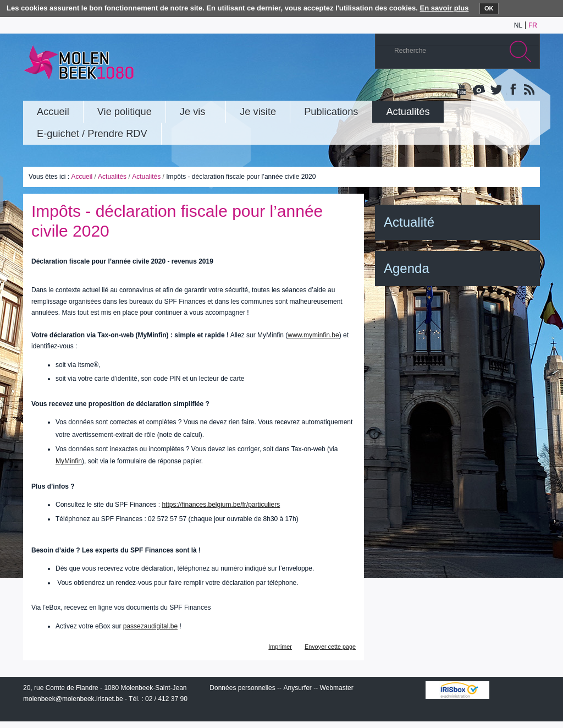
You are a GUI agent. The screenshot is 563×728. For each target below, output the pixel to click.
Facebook (512, 90)
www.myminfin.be (313, 335)
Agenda (407, 268)
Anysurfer (297, 688)
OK (489, 8)
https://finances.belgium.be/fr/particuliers (221, 505)
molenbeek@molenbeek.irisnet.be (73, 699)
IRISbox (457, 690)
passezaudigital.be (150, 626)
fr (533, 25)
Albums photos (479, 90)
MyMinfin (69, 461)
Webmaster (337, 688)
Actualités (112, 177)
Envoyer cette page (330, 647)
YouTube (462, 90)
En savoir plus (445, 8)
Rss (528, 90)
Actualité (409, 222)
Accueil (82, 177)
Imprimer (280, 647)
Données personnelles (242, 688)
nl (518, 25)
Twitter (495, 90)
